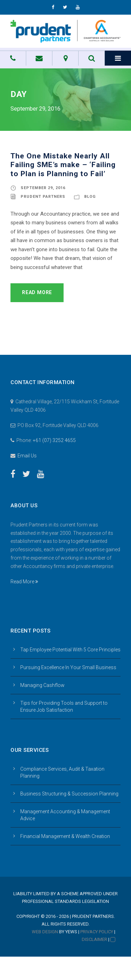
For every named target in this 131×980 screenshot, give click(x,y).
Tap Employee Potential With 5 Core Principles (70, 650)
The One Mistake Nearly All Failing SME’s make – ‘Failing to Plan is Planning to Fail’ (63, 165)
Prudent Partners (43, 197)
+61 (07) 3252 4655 (54, 440)
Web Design (45, 932)
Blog (90, 197)
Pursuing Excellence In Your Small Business (68, 667)
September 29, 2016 (43, 188)
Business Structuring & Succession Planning (69, 794)
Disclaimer (94, 939)
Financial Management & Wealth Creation (65, 836)
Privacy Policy (97, 932)
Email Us (27, 456)
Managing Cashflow (42, 685)
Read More (37, 292)
